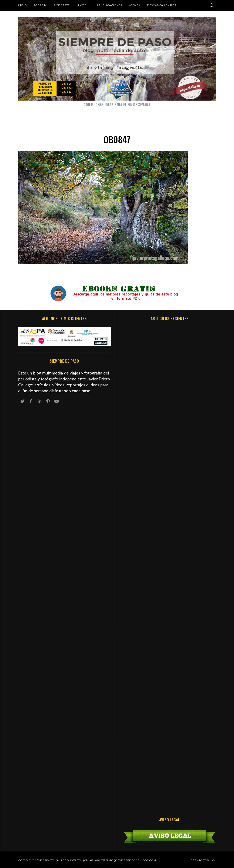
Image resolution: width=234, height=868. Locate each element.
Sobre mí (40, 5)
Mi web (81, 5)
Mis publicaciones (107, 5)
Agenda (135, 5)
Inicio (23, 5)
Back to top (203, 860)
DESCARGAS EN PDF (162, 5)
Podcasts (62, 5)
